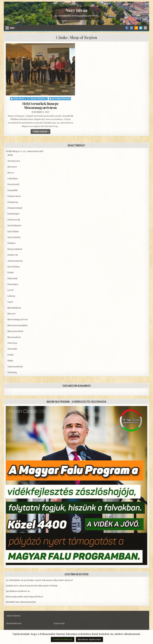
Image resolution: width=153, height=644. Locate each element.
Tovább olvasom (41, 131)
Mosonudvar (14, 337)
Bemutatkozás (14, 623)
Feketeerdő (14, 220)
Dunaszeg (13, 202)
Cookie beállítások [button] (63, 639)
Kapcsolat (59, 623)
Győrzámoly (14, 237)
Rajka (10, 361)
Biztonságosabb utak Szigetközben (24, 597)
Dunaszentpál (15, 208)
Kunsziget (13, 284)
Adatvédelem (13, 616)
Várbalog (12, 372)
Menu (12, 28)
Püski (10, 355)
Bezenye (12, 167)
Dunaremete (14, 196)
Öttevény (12, 343)
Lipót (10, 302)
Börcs (11, 173)
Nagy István (76, 10)
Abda (10, 155)
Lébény (11, 296)
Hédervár (13, 255)
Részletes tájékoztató (89, 639)
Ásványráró (14, 161)
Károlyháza (14, 267)
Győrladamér (14, 225)
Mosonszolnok (15, 331)
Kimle (11, 272)
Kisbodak (12, 278)
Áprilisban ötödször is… (18, 591)
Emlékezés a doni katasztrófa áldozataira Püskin (32, 586)
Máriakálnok (14, 308)
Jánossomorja (15, 261)
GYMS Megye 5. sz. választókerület (30, 99)
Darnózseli (13, 184)
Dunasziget (13, 214)
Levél (10, 290)
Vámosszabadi (15, 367)
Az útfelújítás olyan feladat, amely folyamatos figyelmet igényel (39, 580)
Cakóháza (13, 179)
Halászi (11, 243)
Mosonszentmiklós (18, 325)
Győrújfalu (13, 231)
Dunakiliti (13, 190)
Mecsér (12, 314)
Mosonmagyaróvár (61, 99)
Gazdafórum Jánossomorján (21, 602)
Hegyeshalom (15, 249)
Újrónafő (12, 349)
